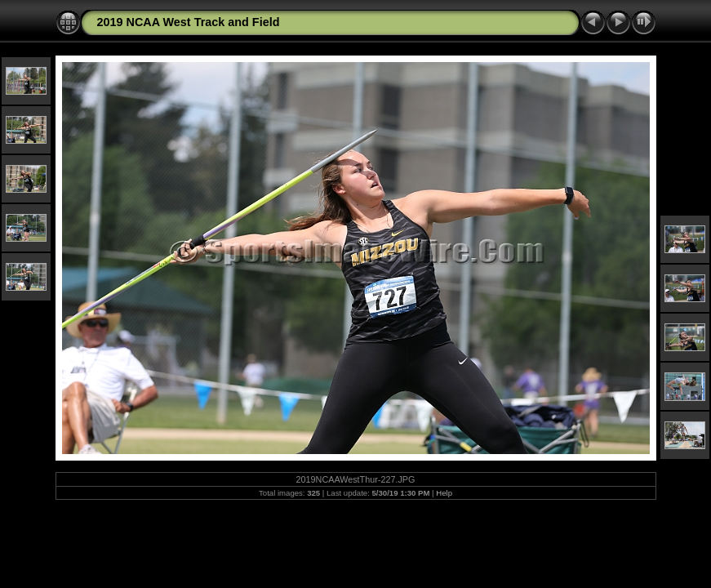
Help (444, 493)
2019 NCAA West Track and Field (189, 22)
